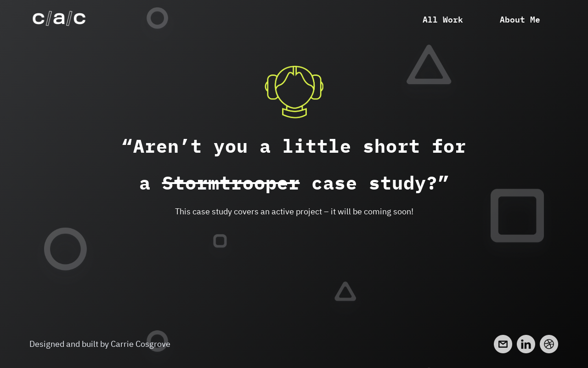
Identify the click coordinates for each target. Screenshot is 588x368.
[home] (59, 18)
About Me (520, 18)
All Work (443, 18)
